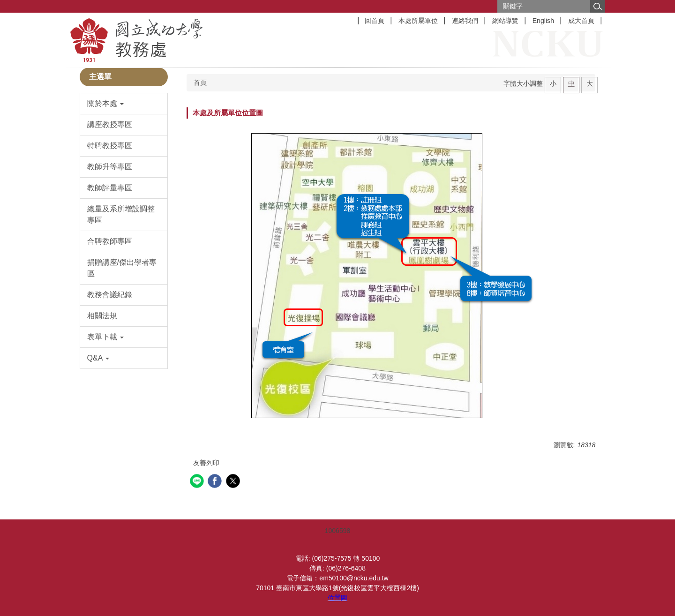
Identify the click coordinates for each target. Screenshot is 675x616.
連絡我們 (465, 21)
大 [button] (590, 83)
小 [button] (553, 83)
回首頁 (375, 21)
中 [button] (571, 83)
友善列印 (206, 463)
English (543, 21)
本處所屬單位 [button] (418, 21)
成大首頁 (581, 21)
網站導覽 (505, 21)
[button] (124, 104)
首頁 (200, 83)
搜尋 (598, 6)
